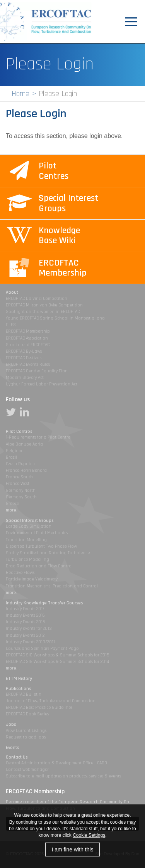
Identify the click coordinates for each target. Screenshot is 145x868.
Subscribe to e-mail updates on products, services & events (63, 776)
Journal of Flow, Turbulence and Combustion (51, 701)
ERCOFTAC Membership (28, 331)
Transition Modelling (26, 540)
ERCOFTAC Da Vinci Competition (37, 299)
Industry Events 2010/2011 (30, 642)
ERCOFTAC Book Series (27, 714)
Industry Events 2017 (25, 609)
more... (13, 510)
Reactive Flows (20, 573)
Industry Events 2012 (25, 635)
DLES (11, 325)
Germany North (21, 490)
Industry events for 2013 (29, 628)
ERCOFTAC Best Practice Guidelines (39, 707)
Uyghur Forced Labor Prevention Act (42, 384)
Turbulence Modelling (27, 559)
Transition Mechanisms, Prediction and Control (52, 586)
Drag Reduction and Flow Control (39, 566)
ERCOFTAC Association (27, 338)
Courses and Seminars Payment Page (42, 648)
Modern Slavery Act (25, 378)
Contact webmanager (27, 770)
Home (20, 94)
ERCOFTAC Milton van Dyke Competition (44, 305)
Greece (12, 504)
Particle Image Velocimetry (32, 579)
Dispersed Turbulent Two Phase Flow (41, 546)
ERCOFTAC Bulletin (24, 694)
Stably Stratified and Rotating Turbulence (48, 553)
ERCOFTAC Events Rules (28, 364)
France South (19, 477)
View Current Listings (26, 731)
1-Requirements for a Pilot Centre (38, 437)
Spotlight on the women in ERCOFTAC (43, 312)
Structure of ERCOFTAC (28, 345)
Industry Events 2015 (25, 622)
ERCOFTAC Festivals (24, 358)
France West (18, 484)
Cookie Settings (89, 835)
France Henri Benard (26, 470)
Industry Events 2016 (25, 615)
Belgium (14, 451)
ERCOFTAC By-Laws (24, 351)
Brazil (11, 457)
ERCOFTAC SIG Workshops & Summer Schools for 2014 (57, 662)
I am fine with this (72, 849)
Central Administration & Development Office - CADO (56, 763)
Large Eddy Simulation (29, 526)
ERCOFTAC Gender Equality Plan (37, 371)
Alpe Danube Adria (24, 444)
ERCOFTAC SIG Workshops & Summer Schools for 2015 (57, 655)
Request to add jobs (26, 737)
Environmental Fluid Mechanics (37, 533)
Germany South (21, 497)
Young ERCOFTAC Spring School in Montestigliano (55, 318)
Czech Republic (21, 464)
